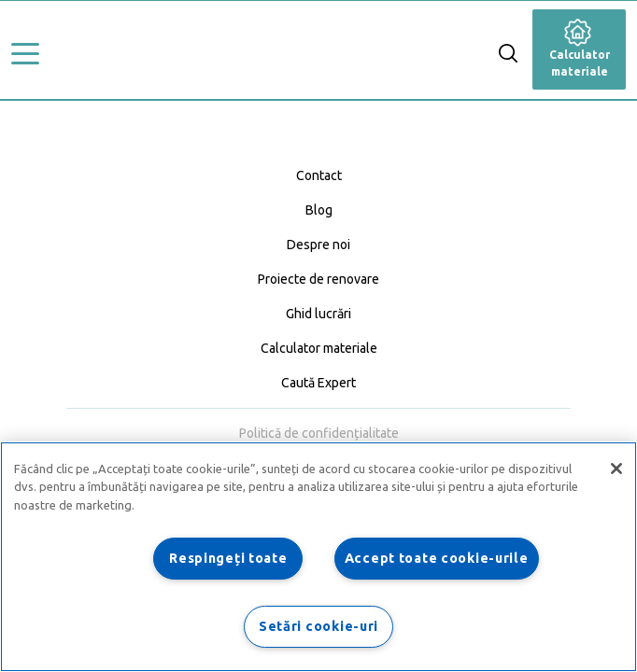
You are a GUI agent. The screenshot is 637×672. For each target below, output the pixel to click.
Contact (319, 175)
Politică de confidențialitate (319, 433)
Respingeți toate (228, 558)
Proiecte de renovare (318, 279)
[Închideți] (616, 469)
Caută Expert (318, 383)
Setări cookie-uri (318, 626)
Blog (319, 210)
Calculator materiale (580, 51)
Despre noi (318, 245)
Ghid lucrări (318, 314)
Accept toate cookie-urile (437, 558)
